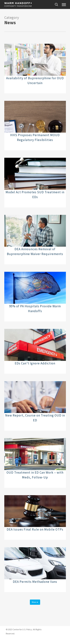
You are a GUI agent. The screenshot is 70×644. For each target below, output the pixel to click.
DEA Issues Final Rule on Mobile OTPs (35, 529)
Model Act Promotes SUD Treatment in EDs (35, 195)
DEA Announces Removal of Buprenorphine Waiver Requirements (35, 251)
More (35, 602)
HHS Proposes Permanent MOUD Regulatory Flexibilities (35, 137)
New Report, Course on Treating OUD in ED (35, 418)
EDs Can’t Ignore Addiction (35, 363)
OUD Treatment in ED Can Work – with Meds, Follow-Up (35, 475)
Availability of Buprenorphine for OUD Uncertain (35, 81)
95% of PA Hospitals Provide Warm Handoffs (35, 309)
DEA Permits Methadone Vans (35, 582)
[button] (64, 4)
